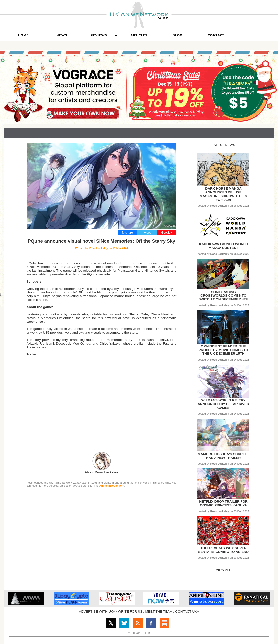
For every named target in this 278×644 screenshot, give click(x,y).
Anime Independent (112, 486)
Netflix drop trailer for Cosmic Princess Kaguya (223, 503)
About (101, 472)
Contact (216, 35)
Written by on (101, 248)
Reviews (99, 35)
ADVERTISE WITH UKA (97, 611)
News (62, 35)
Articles (139, 35)
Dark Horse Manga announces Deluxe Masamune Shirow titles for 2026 (223, 194)
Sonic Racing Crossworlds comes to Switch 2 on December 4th (223, 296)
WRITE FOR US (130, 611)
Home (23, 35)
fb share (127, 233)
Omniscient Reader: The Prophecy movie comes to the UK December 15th (223, 350)
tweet (147, 233)
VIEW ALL (223, 570)
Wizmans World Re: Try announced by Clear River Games (223, 404)
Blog (178, 35)
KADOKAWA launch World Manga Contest (223, 246)
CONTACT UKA (187, 611)
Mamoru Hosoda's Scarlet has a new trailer (223, 456)
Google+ (167, 233)
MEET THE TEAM (159, 611)
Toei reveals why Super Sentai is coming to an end (223, 550)
